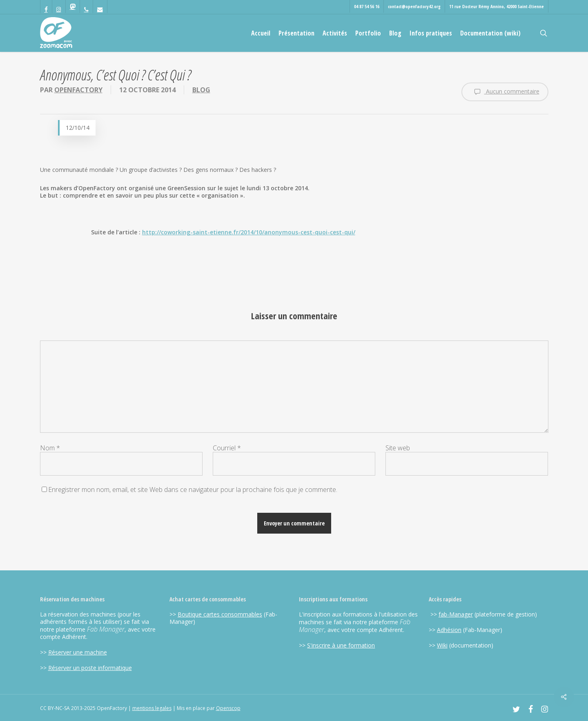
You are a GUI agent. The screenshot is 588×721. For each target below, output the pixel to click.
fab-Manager (456, 614)
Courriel (227, 448)
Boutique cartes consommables (220, 614)
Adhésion (449, 630)
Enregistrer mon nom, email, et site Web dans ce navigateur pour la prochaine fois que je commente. (193, 490)
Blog (201, 90)
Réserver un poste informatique (90, 668)
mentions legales (152, 708)
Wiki (442, 645)
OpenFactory (78, 90)
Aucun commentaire (505, 92)
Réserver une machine (78, 652)
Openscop (228, 708)
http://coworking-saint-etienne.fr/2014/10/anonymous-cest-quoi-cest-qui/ (249, 232)
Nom (50, 448)
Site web (398, 448)
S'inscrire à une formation (341, 645)
